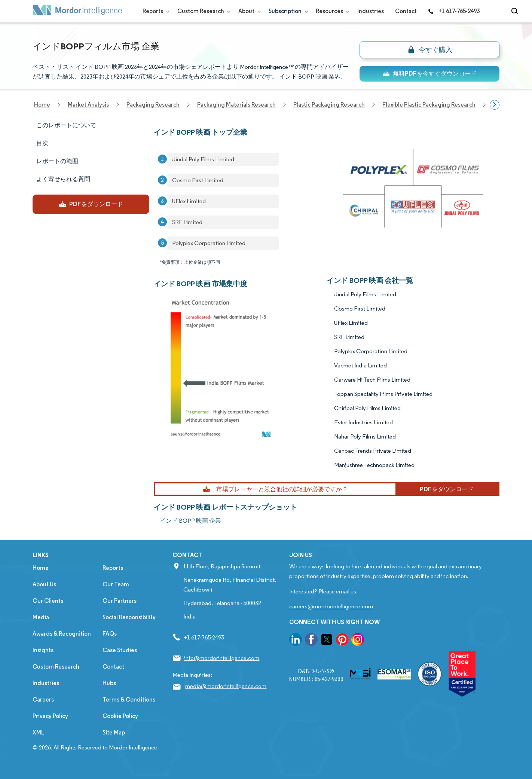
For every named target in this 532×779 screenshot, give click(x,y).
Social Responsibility (129, 617)
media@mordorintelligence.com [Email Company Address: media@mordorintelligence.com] (226, 686)
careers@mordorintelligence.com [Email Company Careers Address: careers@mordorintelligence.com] (331, 606)
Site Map (114, 732)
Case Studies (120, 650)
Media (41, 617)
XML (38, 732)
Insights (43, 650)
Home (41, 568)
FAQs (110, 634)
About (248, 11)
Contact (406, 11)
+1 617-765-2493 (454, 11)
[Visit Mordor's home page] (77, 11)
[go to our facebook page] (311, 641)
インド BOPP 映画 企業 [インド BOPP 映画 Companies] (190, 521)
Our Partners (120, 601)
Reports (154, 11)
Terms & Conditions (129, 699)
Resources (331, 11)
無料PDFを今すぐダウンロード (429, 74)
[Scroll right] (495, 105)
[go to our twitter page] (327, 641)
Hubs (109, 683)
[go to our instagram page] (358, 641)
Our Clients (48, 601)
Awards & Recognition (62, 634)
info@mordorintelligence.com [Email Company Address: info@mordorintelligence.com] (222, 658)
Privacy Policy (50, 716)
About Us (44, 584)
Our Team (116, 584)
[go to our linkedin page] (296, 641)
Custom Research (202, 11)
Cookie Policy (120, 716)
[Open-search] (516, 11)
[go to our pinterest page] (342, 641)
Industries (371, 11)
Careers (43, 699)
